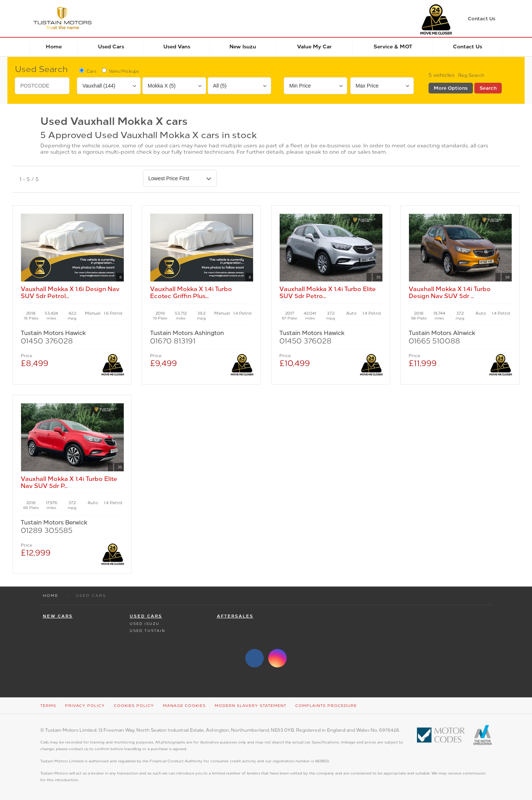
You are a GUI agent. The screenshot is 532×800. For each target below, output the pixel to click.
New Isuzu (243, 47)
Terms (48, 706)
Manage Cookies (184, 706)
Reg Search (471, 75)
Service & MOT (393, 47)
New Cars (58, 616)
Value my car (314, 47)
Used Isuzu (145, 624)
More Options (451, 88)
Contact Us (468, 47)
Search (488, 88)
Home (54, 47)
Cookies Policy (134, 706)
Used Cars (111, 47)
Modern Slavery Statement (250, 706)
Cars (87, 71)
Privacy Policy (85, 706)
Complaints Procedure (326, 706)
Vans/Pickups (120, 71)
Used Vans (177, 47)
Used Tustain (147, 631)
